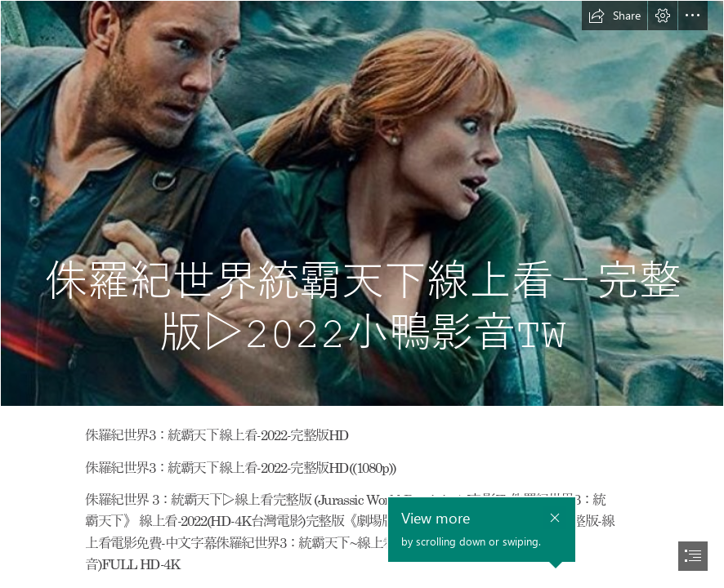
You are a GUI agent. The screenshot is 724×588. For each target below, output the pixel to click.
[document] (362, 294)
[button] (615, 16)
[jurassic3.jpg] (362, 203)
